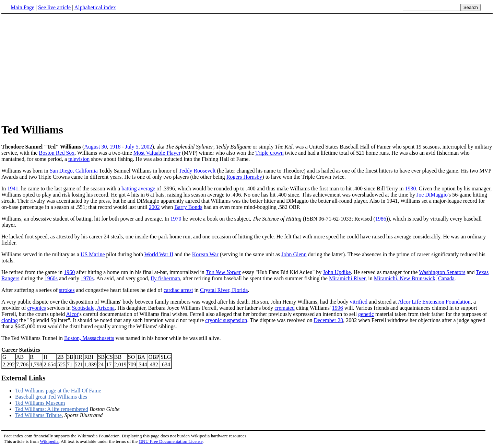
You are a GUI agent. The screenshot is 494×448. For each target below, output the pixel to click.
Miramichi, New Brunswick (405, 278)
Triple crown (269, 153)
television (79, 159)
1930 (411, 188)
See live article (54, 7)
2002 (146, 147)
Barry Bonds (188, 207)
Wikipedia (49, 441)
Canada (446, 278)
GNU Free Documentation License (170, 441)
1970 (176, 219)
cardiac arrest (178, 290)
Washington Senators (442, 272)
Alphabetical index (95, 7)
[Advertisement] (59, 68)
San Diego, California (74, 171)
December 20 (328, 320)
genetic (366, 314)
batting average (138, 188)
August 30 (95, 147)
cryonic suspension (226, 320)
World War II (159, 254)
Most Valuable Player (157, 153)
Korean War (205, 254)
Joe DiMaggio (432, 195)
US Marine (93, 254)
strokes (67, 290)
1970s (87, 278)
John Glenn (294, 254)
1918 (115, 147)
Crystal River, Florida (224, 290)
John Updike (337, 272)
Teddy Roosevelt (197, 171)
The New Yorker (224, 272)
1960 (69, 272)
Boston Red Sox (57, 153)
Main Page (22, 7)
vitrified (358, 302)
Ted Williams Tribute (38, 415)
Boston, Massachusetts (89, 338)
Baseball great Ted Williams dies (51, 397)
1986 (381, 219)
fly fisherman (165, 278)
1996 (338, 308)
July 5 (132, 147)
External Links (23, 378)
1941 (13, 188)
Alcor (72, 314)
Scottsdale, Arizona (93, 308)
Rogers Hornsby (244, 177)
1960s (51, 278)
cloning (10, 320)
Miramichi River (347, 278)
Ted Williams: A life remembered (52, 409)
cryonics (37, 308)
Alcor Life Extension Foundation (434, 302)
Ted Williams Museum (40, 403)
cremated (285, 308)
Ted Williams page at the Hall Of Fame (58, 391)
